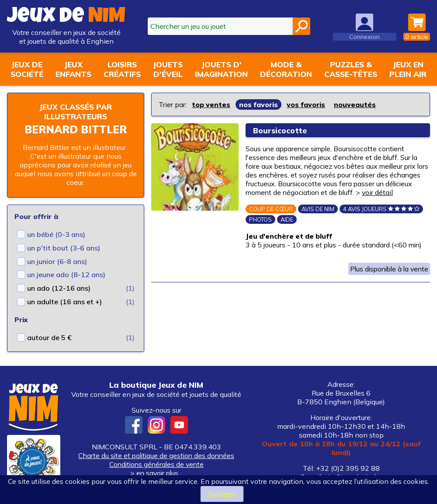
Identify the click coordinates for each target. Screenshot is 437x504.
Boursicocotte (280, 130)
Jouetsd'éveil (168, 69)
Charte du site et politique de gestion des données (156, 455)
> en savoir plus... (156, 473)
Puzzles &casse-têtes (351, 69)
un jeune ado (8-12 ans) (66, 275)
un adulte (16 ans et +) (64, 302)
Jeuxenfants (73, 69)
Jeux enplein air (408, 69)
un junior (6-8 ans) (57, 261)
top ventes (211, 104)
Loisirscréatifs (122, 69)
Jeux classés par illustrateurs (76, 111)
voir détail (411, 192)
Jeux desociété (27, 69)
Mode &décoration (286, 69)
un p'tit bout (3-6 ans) (64, 248)
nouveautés (356, 104)
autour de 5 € (49, 337)
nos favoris (259, 104)
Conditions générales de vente (156, 464)
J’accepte (222, 494)
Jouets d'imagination (221, 69)
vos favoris (307, 104)
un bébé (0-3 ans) (56, 234)
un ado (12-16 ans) (59, 288)
